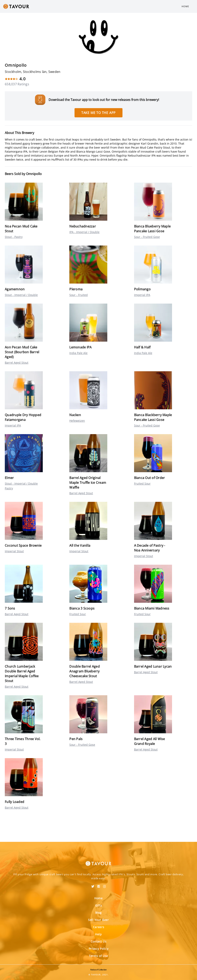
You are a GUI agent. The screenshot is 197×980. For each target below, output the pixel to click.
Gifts (99, 905)
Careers (99, 927)
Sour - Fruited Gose (147, 237)
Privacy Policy (99, 949)
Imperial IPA (142, 295)
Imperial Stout (14, 551)
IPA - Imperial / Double (84, 232)
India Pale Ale (78, 353)
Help (98, 934)
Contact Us (99, 941)
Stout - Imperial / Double (21, 295)
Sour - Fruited (79, 295)
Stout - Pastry (14, 237)
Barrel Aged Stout (17, 363)
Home (185, 6)
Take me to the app (98, 113)
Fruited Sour (142, 483)
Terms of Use (98, 956)
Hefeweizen (77, 421)
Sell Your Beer (98, 920)
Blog (98, 913)
